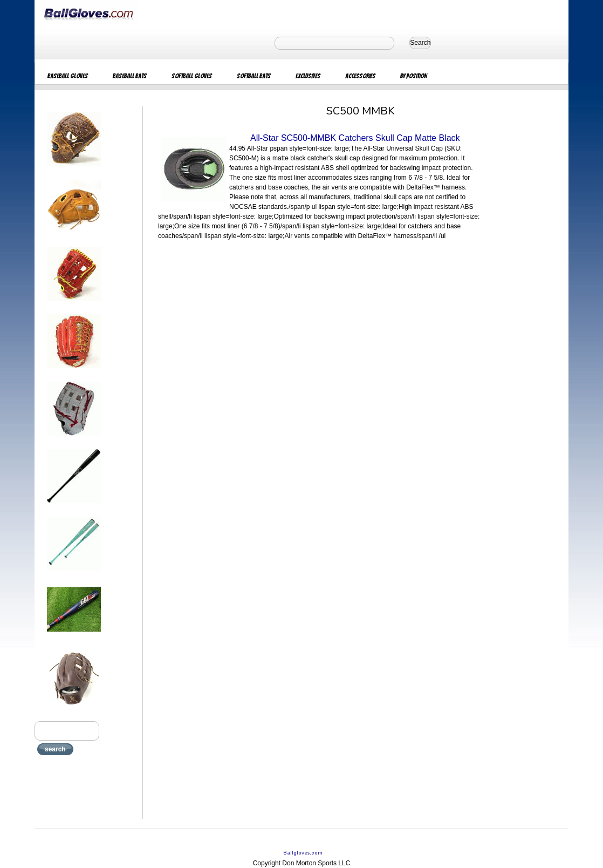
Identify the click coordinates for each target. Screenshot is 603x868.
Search (420, 43)
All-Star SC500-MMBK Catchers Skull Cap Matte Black (355, 138)
